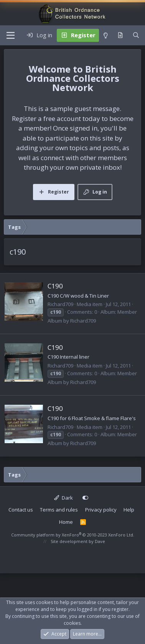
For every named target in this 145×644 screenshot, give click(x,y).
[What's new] (120, 35)
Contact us (21, 510)
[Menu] (11, 35)
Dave (100, 541)
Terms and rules (59, 510)
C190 (55, 286)
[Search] (136, 35)
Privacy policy (101, 510)
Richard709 (60, 304)
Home (66, 522)
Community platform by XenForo (73, 535)
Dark (63, 498)
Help (129, 510)
